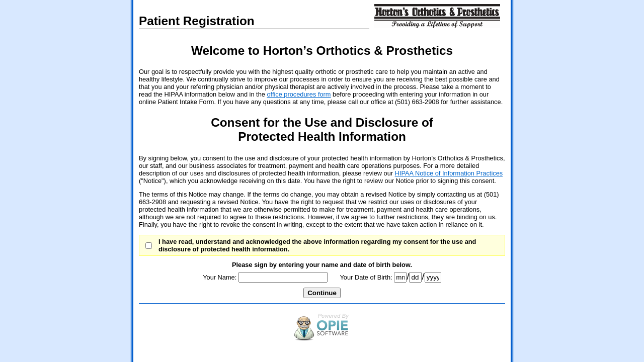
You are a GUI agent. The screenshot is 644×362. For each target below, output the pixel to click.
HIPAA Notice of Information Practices (449, 173)
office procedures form (299, 94)
